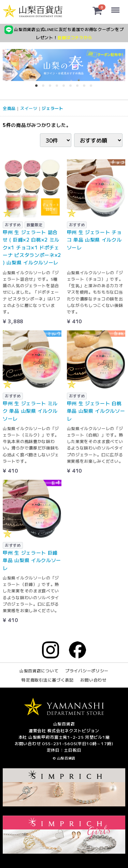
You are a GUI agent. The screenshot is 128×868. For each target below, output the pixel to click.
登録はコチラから (75, 37)
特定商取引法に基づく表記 (47, 680)
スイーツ (29, 108)
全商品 (9, 108)
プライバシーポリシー (87, 670)
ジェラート (53, 108)
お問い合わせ (93, 680)
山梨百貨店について (39, 670)
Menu (116, 7)
